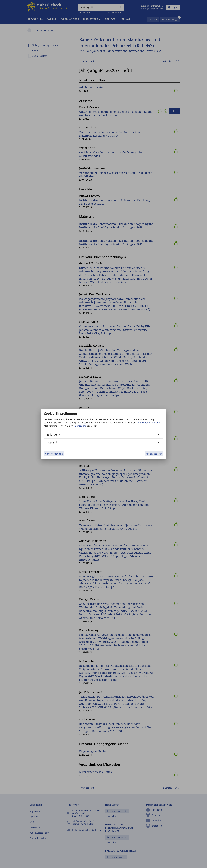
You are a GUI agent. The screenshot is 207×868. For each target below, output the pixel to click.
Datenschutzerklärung (148, 423)
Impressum (80, 426)
